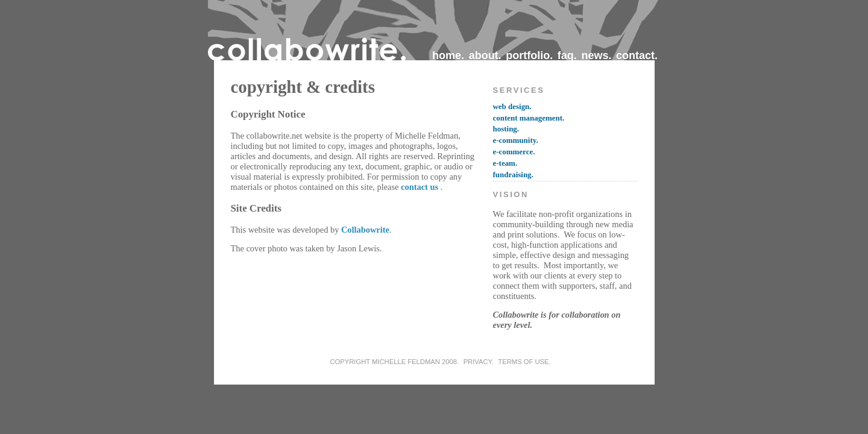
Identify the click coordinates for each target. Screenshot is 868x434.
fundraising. (513, 175)
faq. (567, 55)
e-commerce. (514, 152)
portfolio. (529, 55)
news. (596, 55)
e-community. (516, 140)
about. (485, 55)
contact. (637, 55)
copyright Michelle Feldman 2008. (394, 362)
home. (448, 55)
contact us (420, 187)
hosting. (506, 129)
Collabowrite (365, 230)
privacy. (479, 362)
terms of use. (524, 362)
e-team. (505, 163)
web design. (512, 106)
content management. (529, 118)
